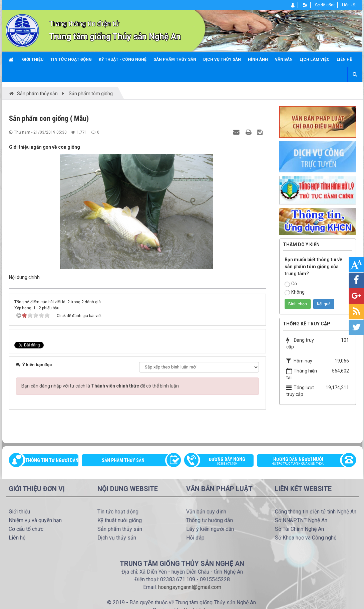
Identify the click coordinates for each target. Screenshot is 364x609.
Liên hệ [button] (344, 59)
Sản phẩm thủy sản (123, 460)
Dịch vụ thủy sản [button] (222, 59)
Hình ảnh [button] (258, 59)
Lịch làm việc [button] (315, 59)
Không (295, 292)
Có (291, 284)
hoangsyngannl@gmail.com (190, 587)
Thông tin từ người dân (52, 460)
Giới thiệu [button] (33, 59)
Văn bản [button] (284, 59)
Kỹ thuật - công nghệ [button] (123, 59)
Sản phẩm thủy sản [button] (175, 59)
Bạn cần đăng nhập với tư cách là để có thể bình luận (100, 386)
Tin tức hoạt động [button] (71, 59)
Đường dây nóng (222, 462)
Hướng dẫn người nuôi (303, 462)
